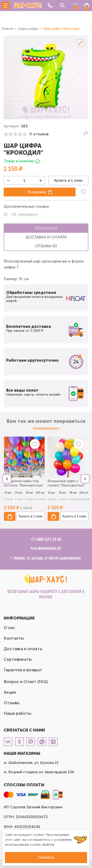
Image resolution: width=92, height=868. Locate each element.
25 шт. (19, 493)
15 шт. (8, 493)
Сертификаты (18, 659)
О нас (9, 628)
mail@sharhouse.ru (46, 549)
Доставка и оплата (23, 649)
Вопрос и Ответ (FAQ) (26, 682)
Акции (10, 692)
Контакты (14, 638)
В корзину (37, 192)
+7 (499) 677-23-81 (46, 540)
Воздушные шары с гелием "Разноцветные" (66, 483)
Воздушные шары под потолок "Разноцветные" (24, 483)
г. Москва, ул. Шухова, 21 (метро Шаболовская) (46, 558)
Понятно (46, 857)
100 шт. (40, 493)
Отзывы (12, 703)
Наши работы (17, 713)
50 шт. (30, 493)
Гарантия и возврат (23, 670)
